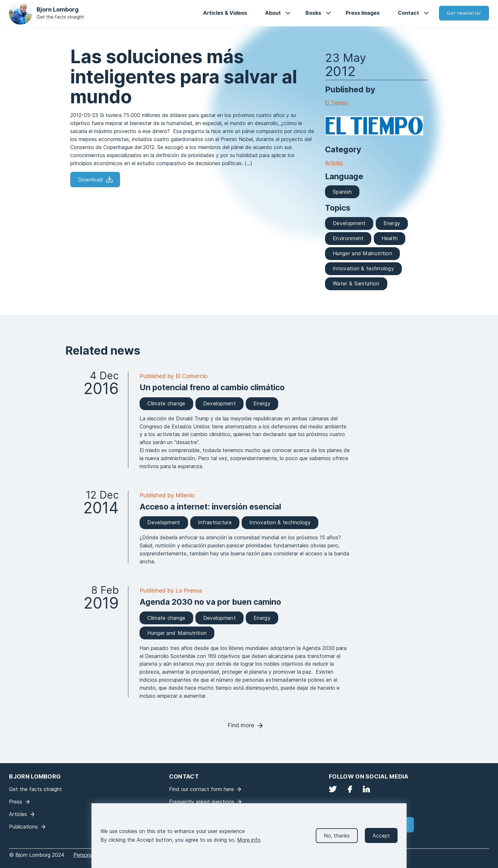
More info (249, 843)
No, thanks (337, 839)
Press (16, 802)
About (273, 13)
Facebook (350, 789)
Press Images (363, 13)
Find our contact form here (202, 789)
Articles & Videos (225, 13)
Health (390, 238)
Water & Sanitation (356, 283)
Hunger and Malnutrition (362, 253)
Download (90, 180)
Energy (392, 223)
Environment (348, 238)
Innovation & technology (363, 268)
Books (313, 13)
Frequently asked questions (202, 802)
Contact (408, 13)
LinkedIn (366, 789)
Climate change (166, 403)
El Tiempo (337, 103)
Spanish (342, 192)
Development (349, 223)
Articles (334, 163)
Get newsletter (464, 13)
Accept (381, 839)
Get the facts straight (60, 17)
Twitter (333, 789)
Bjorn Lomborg (58, 9)
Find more (241, 725)
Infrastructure (215, 522)
